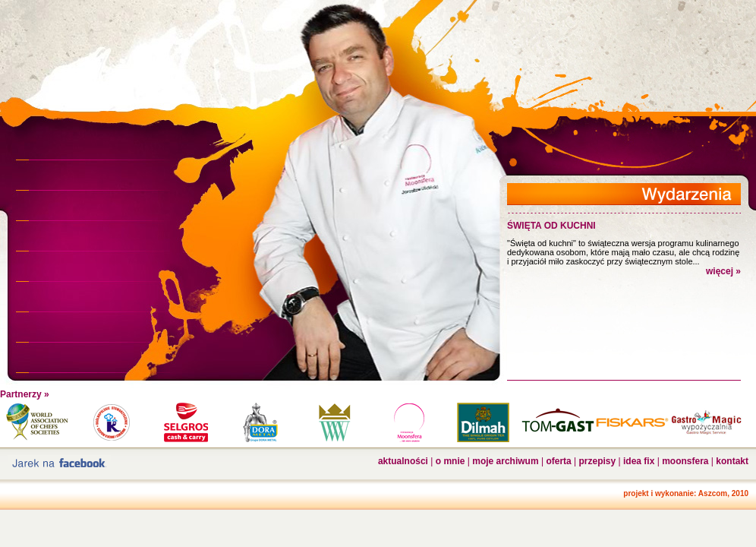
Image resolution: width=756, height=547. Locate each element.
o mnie (450, 461)
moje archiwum (505, 461)
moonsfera (685, 461)
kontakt (732, 461)
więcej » (723, 271)
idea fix (639, 461)
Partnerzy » (25, 394)
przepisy (598, 461)
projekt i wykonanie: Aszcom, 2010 (686, 493)
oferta (558, 461)
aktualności (403, 461)
